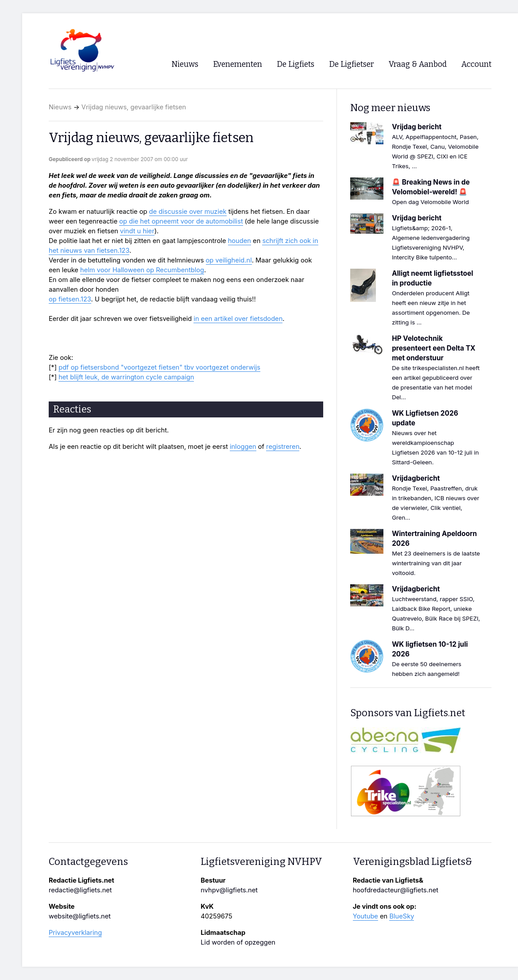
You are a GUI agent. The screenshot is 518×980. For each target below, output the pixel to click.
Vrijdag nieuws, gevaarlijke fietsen (134, 107)
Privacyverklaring (75, 933)
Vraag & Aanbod (418, 64)
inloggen (243, 447)
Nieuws (60, 107)
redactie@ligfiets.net (80, 890)
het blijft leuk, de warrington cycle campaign (126, 377)
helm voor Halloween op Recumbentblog (142, 270)
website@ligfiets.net (80, 916)
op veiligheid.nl (229, 260)
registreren (283, 447)
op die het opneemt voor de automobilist (181, 221)
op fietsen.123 (70, 299)
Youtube (365, 916)
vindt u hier (137, 231)
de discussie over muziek (188, 212)
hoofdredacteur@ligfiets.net (396, 890)
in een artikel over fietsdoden (238, 319)
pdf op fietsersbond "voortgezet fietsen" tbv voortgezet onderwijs (159, 367)
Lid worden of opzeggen (238, 942)
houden (240, 241)
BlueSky (402, 916)
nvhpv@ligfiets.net (229, 890)
